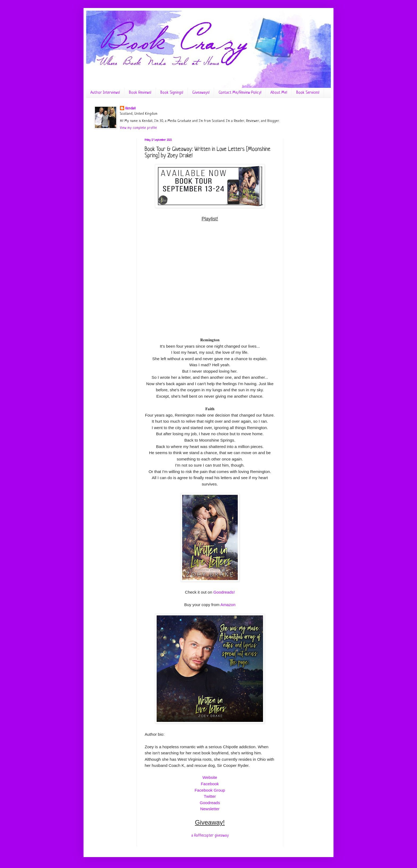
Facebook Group (210, 790)
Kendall (130, 108)
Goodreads (210, 803)
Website (210, 777)
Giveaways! (201, 93)
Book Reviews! (140, 93)
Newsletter (210, 809)
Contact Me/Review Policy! (240, 93)
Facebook (210, 784)
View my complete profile (138, 128)
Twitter (210, 796)
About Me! (279, 93)
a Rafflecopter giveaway (210, 836)
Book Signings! (172, 93)
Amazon (228, 605)
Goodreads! (224, 592)
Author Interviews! (105, 93)
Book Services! (308, 93)
